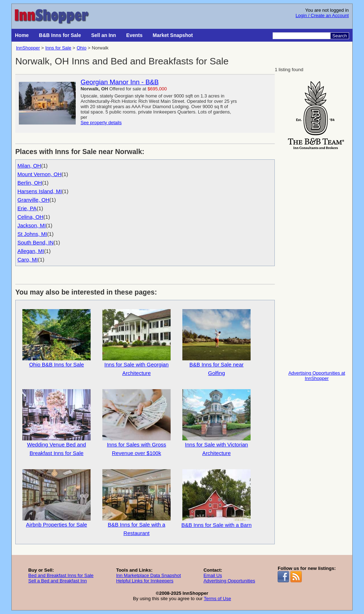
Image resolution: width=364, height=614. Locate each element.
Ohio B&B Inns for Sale (57, 338)
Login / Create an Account (322, 15)
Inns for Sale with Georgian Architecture (136, 343)
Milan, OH (29, 166)
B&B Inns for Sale (60, 35)
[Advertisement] (317, 258)
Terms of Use (217, 599)
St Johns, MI (32, 234)
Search (340, 36)
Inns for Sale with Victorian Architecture (216, 423)
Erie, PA (27, 208)
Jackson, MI (32, 225)
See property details (101, 123)
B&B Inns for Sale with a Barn (216, 499)
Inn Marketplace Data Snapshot (149, 575)
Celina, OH (30, 217)
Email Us (213, 575)
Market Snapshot (173, 35)
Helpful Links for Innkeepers (145, 581)
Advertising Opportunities (229, 581)
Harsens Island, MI (40, 191)
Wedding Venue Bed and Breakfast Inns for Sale (57, 423)
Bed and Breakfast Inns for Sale (61, 575)
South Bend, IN (36, 242)
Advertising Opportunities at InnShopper (317, 376)
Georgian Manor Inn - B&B (120, 82)
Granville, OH (33, 200)
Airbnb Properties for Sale (57, 498)
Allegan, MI (31, 251)
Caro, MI (28, 260)
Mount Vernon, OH (39, 174)
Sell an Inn (103, 35)
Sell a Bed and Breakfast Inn (57, 581)
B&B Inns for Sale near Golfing (216, 343)
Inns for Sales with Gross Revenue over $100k (136, 423)
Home (22, 35)
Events (134, 35)
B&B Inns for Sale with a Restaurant (136, 503)
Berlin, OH (30, 183)
